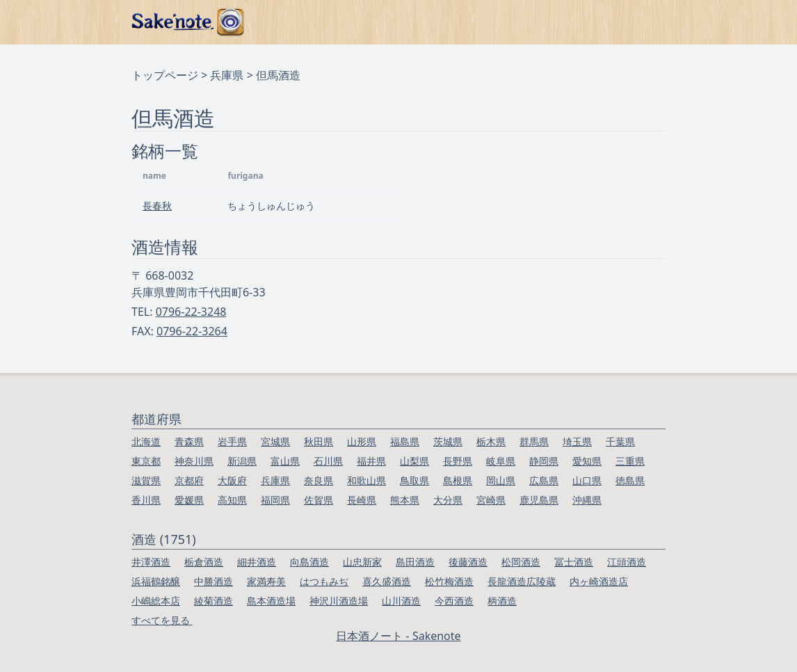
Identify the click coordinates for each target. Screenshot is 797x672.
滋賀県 (146, 480)
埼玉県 (577, 441)
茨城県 (448, 441)
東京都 (146, 461)
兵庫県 (227, 75)
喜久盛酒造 (387, 581)
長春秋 (157, 206)
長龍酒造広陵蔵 (522, 581)
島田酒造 (415, 562)
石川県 (328, 461)
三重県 (630, 461)
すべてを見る (162, 620)
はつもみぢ (324, 581)
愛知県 (587, 461)
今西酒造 (454, 601)
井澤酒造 (151, 562)
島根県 (458, 480)
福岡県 (275, 500)
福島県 (405, 441)
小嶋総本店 (156, 601)
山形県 (362, 441)
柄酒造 (502, 601)
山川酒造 (401, 601)
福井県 (371, 461)
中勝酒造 (214, 581)
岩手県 (232, 441)
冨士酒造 (574, 562)
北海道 (146, 441)
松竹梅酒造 (449, 581)
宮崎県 (491, 500)
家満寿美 (266, 581)
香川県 (146, 500)
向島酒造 (309, 562)
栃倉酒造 (204, 562)
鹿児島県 (539, 500)
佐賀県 (319, 500)
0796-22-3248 (191, 312)
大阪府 (232, 480)
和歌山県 (367, 480)
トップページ (165, 75)
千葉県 (620, 441)
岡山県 (501, 480)
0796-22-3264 (192, 331)
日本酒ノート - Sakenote (398, 636)
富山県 (285, 461)
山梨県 (414, 461)
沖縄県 (587, 500)
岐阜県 (501, 461)
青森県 (189, 441)
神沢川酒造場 (339, 601)
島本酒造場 (271, 601)
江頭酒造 (627, 562)
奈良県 (319, 480)
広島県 (544, 480)
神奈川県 (194, 461)
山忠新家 (362, 562)
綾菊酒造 (214, 601)
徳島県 (630, 480)
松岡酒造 (521, 562)
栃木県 (491, 441)
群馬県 (534, 441)
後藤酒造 (468, 562)
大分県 (448, 500)
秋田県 (319, 441)
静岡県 (544, 461)
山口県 (587, 480)
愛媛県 (189, 500)
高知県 (232, 500)
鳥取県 (414, 480)
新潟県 (242, 461)
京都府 (189, 480)
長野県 (458, 461)
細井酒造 (257, 562)
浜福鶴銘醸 (156, 581)
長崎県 (362, 500)
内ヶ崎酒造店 (599, 581)
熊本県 (405, 500)
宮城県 (275, 441)
